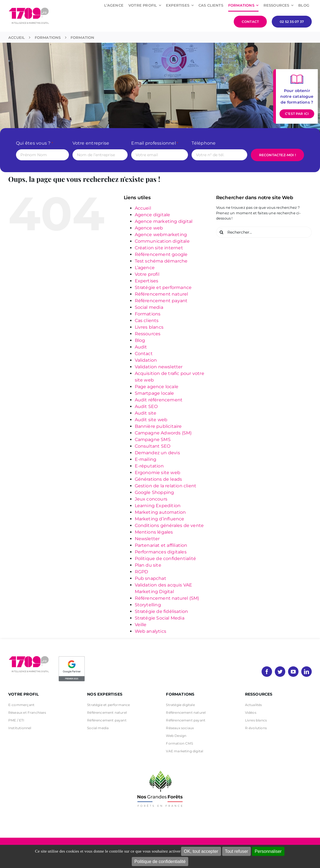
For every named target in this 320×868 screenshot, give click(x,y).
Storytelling (148, 605)
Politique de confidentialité (160, 862)
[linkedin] (306, 672)
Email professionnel (155, 143)
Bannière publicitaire (158, 426)
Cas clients (147, 321)
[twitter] (280, 672)
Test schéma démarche (161, 261)
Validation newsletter (159, 367)
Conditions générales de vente (169, 525)
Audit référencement (159, 400)
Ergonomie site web (158, 473)
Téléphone (204, 143)
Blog (140, 340)
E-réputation (149, 466)
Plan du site (148, 565)
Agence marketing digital (164, 221)
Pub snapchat (150, 578)
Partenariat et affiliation (161, 545)
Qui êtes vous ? (34, 143)
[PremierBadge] (72, 657)
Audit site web (151, 420)
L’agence (145, 268)
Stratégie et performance (163, 287)
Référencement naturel (162, 294)
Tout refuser (236, 851)
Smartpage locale (154, 393)
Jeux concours (151, 499)
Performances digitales (161, 552)
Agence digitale (153, 215)
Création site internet (159, 248)
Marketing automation (160, 512)
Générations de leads (158, 479)
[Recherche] (222, 232)
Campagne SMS (153, 440)
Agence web (149, 228)
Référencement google (161, 254)
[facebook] (267, 672)
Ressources (148, 334)
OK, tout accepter (201, 851)
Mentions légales (154, 532)
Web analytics (151, 631)
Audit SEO (146, 406)
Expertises (147, 281)
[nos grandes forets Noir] (160, 768)
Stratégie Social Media (160, 618)
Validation (146, 360)
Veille (141, 625)
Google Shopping (154, 492)
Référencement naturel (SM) (167, 598)
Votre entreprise (91, 143)
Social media (149, 307)
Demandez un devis (157, 453)
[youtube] (293, 672)
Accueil (143, 208)
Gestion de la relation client (166, 486)
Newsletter (147, 539)
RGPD (142, 572)
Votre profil (147, 274)
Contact (144, 354)
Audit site (146, 413)
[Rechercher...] (264, 232)
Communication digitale (162, 241)
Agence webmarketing (161, 235)
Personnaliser (268, 851)
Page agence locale (157, 387)
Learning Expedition (158, 506)
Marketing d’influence (160, 519)
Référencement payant (161, 301)
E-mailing (146, 459)
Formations (148, 314)
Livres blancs (149, 327)
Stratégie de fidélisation (162, 611)
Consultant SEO (153, 446)
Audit (141, 347)
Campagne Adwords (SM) (163, 433)
